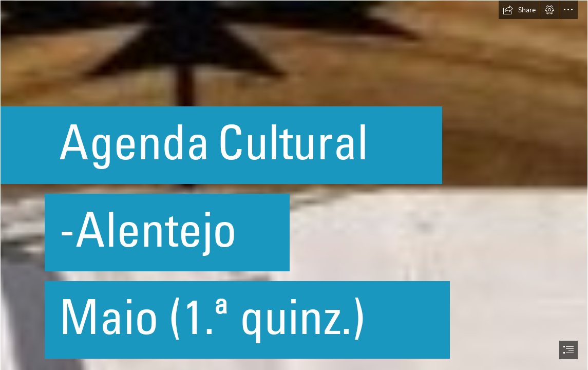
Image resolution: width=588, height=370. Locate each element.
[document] (294, 185)
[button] (519, 10)
